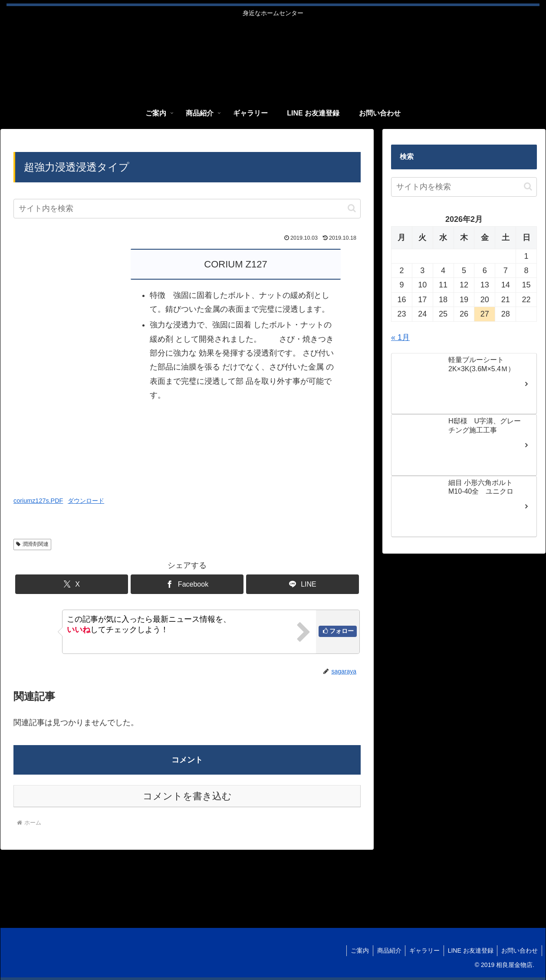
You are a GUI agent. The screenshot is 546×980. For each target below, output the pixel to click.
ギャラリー (422, 950)
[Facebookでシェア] (187, 584)
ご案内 (355, 950)
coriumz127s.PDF (38, 501)
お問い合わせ (519, 950)
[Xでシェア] (72, 584)
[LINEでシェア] (303, 584)
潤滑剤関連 (32, 544)
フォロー (342, 631)
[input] (187, 209)
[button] (352, 208)
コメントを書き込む (187, 796)
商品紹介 (385, 950)
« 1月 (400, 337)
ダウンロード (86, 501)
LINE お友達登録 (469, 950)
